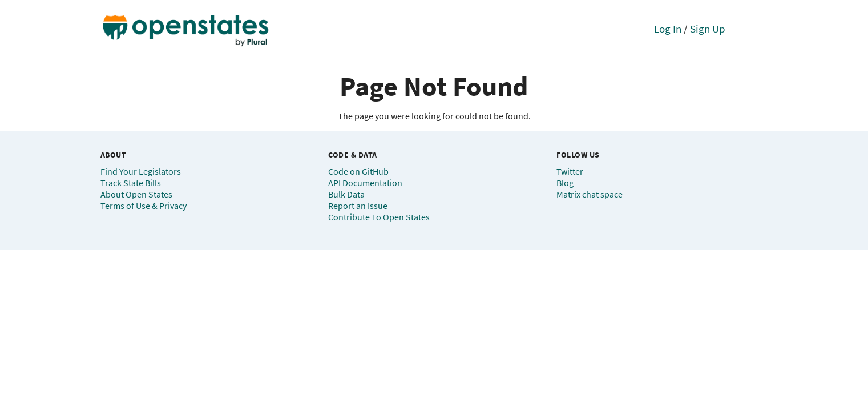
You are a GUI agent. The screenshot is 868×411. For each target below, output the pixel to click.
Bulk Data (346, 194)
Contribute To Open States (379, 217)
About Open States (136, 194)
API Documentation (365, 183)
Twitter (570, 171)
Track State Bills (131, 183)
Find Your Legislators (141, 171)
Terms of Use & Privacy (144, 205)
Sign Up (708, 29)
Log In (668, 29)
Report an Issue (358, 205)
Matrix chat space (590, 194)
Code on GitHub (358, 171)
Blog (565, 183)
